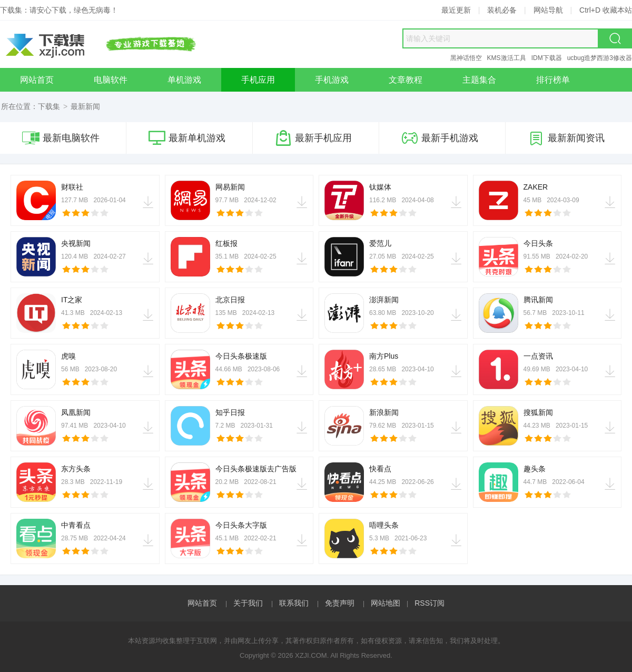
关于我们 (248, 603)
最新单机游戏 (187, 138)
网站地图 (386, 603)
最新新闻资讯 (566, 138)
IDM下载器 (547, 58)
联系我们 (294, 603)
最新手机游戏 (440, 138)
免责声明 (340, 603)
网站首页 (202, 603)
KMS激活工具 (507, 58)
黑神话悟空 (466, 58)
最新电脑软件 (61, 138)
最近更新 (456, 10)
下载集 (49, 106)
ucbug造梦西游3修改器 (600, 58)
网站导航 (548, 10)
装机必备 (502, 10)
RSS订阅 (429, 603)
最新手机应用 (313, 138)
